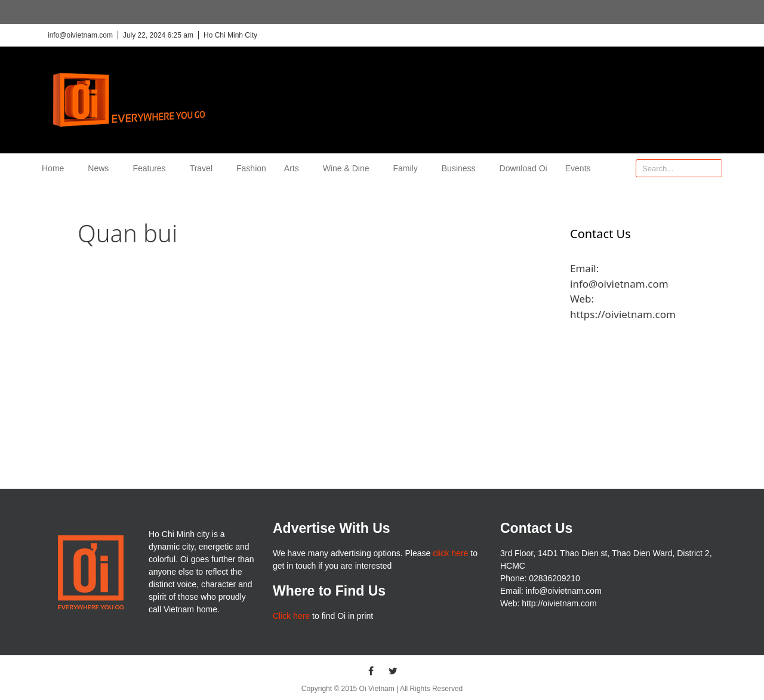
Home (56, 168)
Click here (291, 616)
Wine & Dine (349, 168)
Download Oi (523, 168)
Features (152, 168)
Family (409, 168)
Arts (295, 168)
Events (578, 168)
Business (462, 168)
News (101, 168)
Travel (204, 168)
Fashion (251, 168)
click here (450, 553)
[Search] (713, 168)
